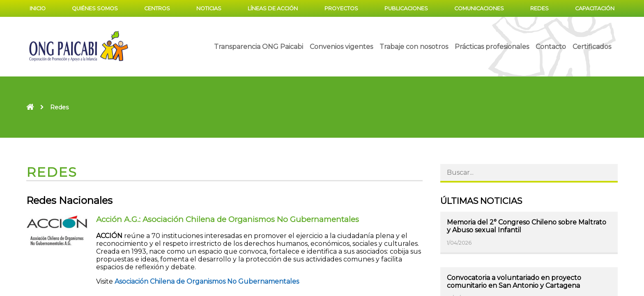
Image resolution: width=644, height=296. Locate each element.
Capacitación (595, 8)
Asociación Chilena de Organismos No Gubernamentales (207, 281)
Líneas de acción (273, 8)
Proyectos (341, 8)
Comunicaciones (479, 8)
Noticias (209, 8)
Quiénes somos (95, 8)
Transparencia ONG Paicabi (259, 47)
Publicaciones (406, 8)
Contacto (551, 47)
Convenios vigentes (341, 47)
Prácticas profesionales (492, 47)
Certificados (592, 47)
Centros (157, 8)
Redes (539, 8)
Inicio (38, 8)
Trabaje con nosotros (414, 47)
